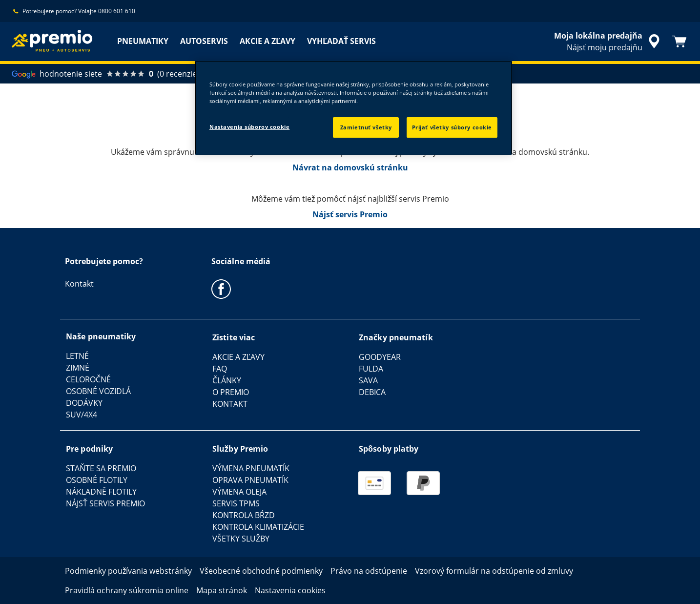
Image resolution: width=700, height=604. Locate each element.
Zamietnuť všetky (366, 127)
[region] (353, 108)
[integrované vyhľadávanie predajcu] (608, 42)
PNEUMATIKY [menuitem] (143, 41)
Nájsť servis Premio (350, 214)
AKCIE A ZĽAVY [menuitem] (268, 41)
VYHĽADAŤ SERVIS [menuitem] (341, 41)
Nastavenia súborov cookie (249, 127)
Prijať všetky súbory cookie (452, 127)
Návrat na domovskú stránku (350, 167)
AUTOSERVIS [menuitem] (204, 41)
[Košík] (679, 42)
